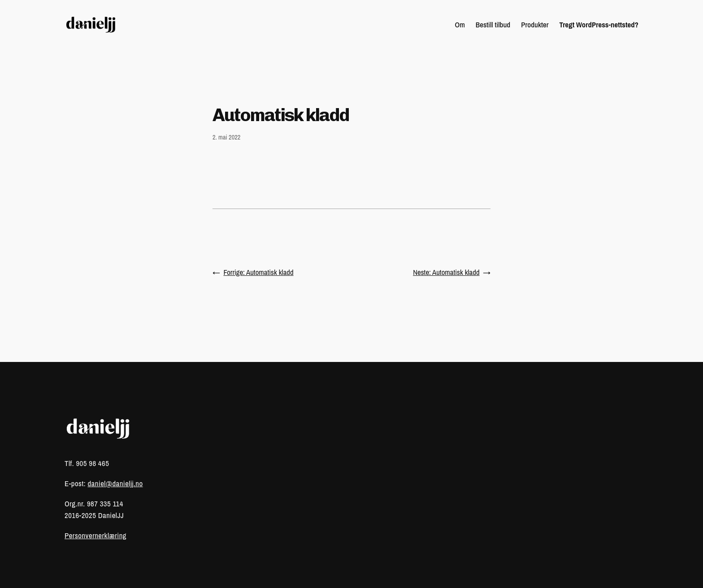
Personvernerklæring (95, 536)
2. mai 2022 (226, 137)
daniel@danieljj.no (115, 483)
